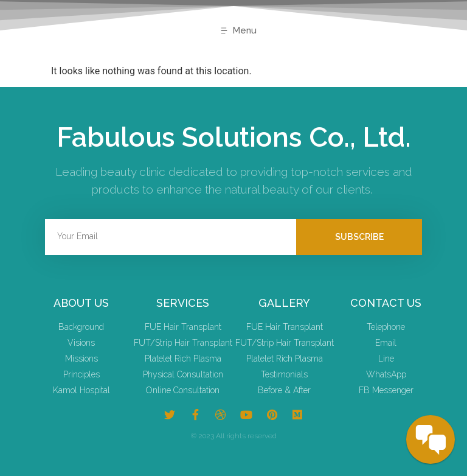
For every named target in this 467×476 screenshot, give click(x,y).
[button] (238, 32)
